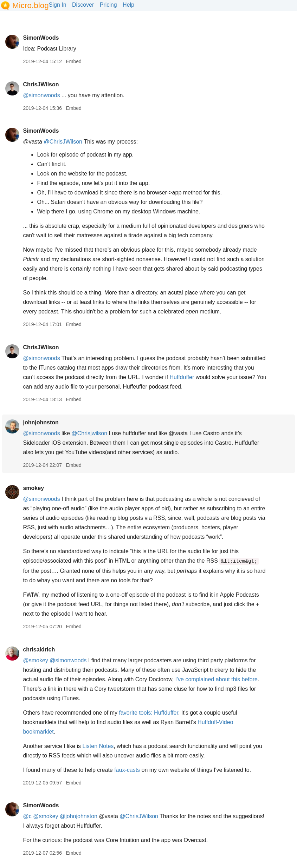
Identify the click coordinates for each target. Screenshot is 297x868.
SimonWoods (41, 38)
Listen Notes (98, 746)
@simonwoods (41, 95)
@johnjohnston (79, 816)
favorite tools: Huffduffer (148, 713)
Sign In (58, 5)
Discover (83, 5)
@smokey (35, 660)
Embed (73, 61)
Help (128, 5)
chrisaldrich (39, 650)
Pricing (108, 5)
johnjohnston (41, 422)
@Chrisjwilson (90, 433)
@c (27, 816)
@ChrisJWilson (63, 142)
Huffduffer (182, 377)
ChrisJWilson (41, 84)
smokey (33, 488)
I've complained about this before (217, 679)
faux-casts (127, 770)
